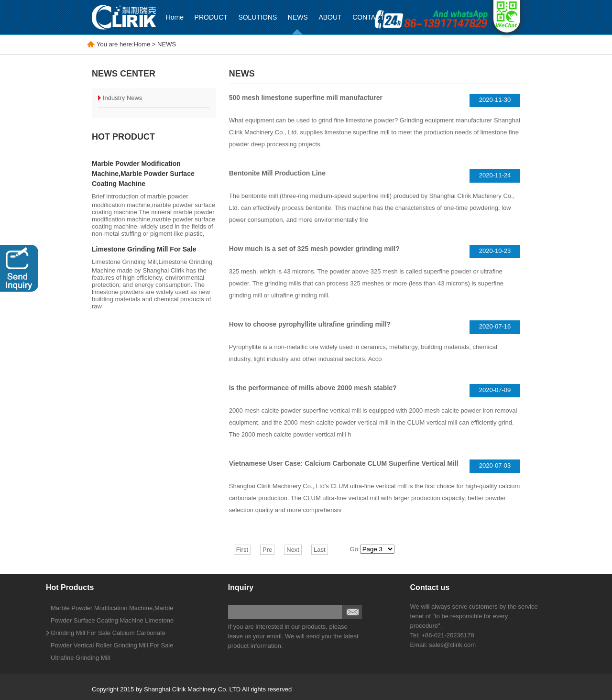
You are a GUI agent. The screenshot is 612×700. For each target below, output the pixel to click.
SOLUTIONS (257, 17)
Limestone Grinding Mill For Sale (144, 249)
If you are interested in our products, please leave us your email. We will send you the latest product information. (293, 636)
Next (293, 550)
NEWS (298, 17)
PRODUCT (211, 17)
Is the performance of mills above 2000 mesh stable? (313, 388)
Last (320, 550)
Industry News (122, 98)
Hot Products (70, 587)
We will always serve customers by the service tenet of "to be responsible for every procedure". (474, 616)
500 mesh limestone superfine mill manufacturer (306, 98)
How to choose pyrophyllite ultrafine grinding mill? (310, 324)
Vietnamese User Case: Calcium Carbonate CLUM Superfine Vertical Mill (344, 463)
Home (175, 17)
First (242, 550)
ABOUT (330, 17)
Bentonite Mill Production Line (277, 173)
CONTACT (368, 17)
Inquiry (241, 587)
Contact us (430, 587)
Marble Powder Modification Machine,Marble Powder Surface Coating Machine (143, 174)
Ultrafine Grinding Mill (80, 658)
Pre (267, 550)
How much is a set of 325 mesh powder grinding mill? (314, 249)
